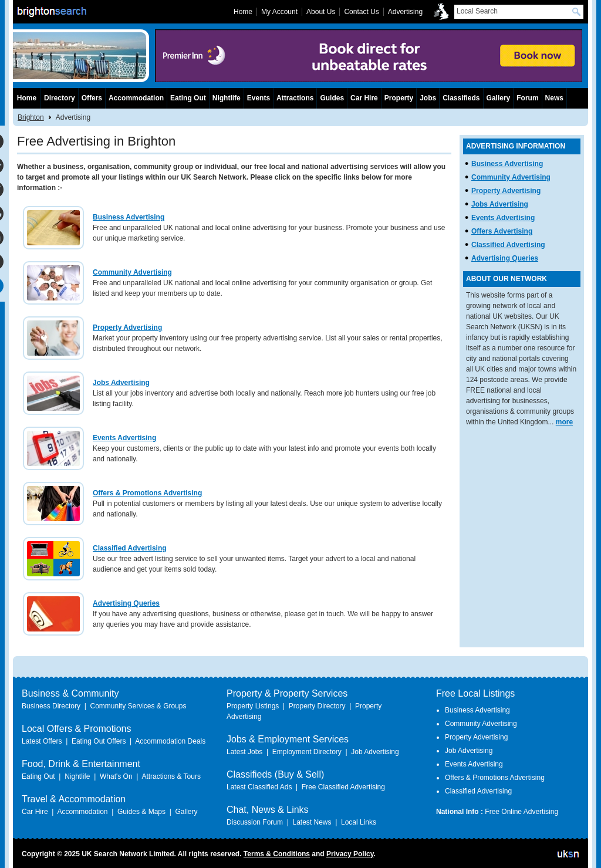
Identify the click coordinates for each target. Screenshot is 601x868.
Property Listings (253, 706)
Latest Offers (42, 741)
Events (259, 98)
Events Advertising (124, 438)
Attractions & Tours (171, 776)
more (564, 422)
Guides (332, 98)
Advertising (405, 12)
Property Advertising (127, 327)
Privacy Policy (350, 854)
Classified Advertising (130, 548)
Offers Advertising (502, 231)
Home (27, 98)
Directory (60, 98)
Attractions (295, 98)
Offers (92, 98)
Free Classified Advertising (343, 787)
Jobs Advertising (121, 383)
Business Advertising (129, 217)
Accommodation (136, 98)
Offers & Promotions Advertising (147, 493)
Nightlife (227, 98)
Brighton (31, 117)
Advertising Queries (126, 603)
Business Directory (51, 706)
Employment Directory (307, 752)
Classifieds (461, 98)
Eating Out (188, 98)
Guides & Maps (141, 812)
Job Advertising (375, 752)
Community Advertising (132, 272)
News (554, 98)
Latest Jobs (244, 752)
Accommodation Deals (170, 741)
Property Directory (317, 706)
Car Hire (364, 98)
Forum (527, 98)
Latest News (312, 822)
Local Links (359, 822)
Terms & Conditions (277, 854)
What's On (116, 776)
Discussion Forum (255, 822)
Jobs (428, 98)
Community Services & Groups (138, 706)
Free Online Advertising (521, 812)
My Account (279, 12)
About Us (321, 12)
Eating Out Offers (99, 741)
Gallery (499, 98)
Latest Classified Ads (259, 787)
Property (399, 98)
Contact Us (361, 12)
